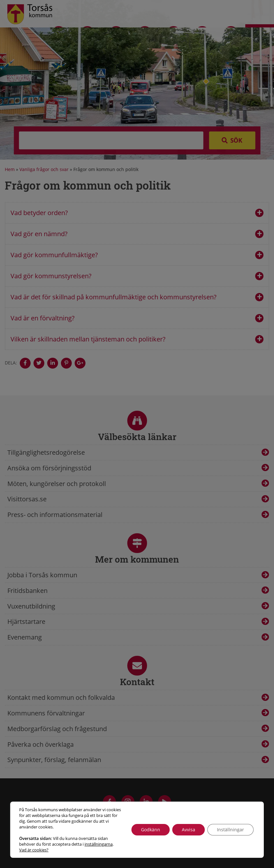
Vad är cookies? (34, 850)
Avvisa (189, 830)
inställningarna (99, 844)
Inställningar (230, 830)
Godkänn (151, 830)
